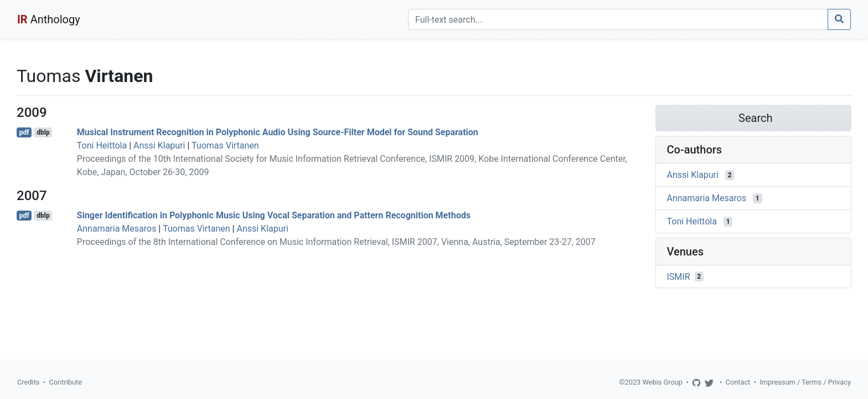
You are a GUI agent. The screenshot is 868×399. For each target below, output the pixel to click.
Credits (28, 382)
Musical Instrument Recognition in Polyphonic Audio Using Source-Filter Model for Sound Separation (278, 132)
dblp (43, 132)
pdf (24, 132)
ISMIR (679, 276)
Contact (738, 382)
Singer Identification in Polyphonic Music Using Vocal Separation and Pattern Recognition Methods (274, 215)
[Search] (618, 19)
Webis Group (662, 382)
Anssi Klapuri (159, 145)
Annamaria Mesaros (117, 229)
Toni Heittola (102, 145)
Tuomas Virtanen (225, 145)
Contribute (65, 382)
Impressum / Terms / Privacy (805, 382)
